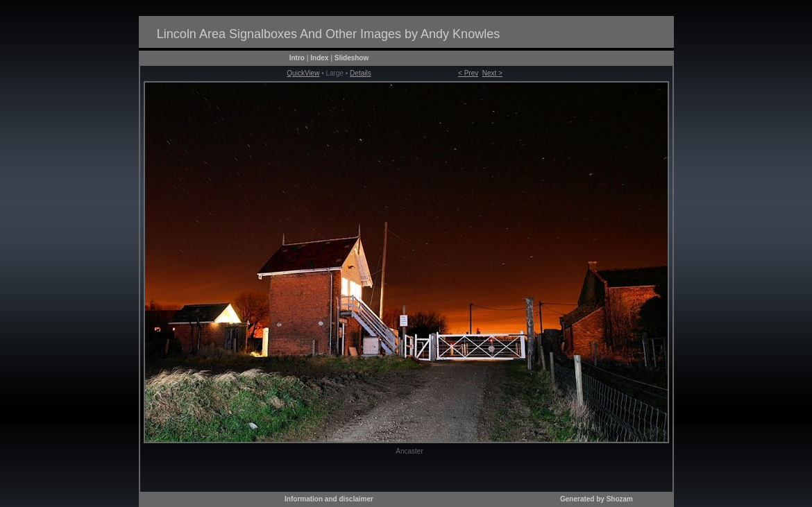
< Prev (468, 73)
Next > (492, 73)
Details (361, 73)
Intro (297, 58)
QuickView (303, 73)
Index (319, 58)
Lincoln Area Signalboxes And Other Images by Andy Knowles (328, 34)
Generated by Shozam (597, 499)
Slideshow (352, 58)
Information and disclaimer (329, 499)
